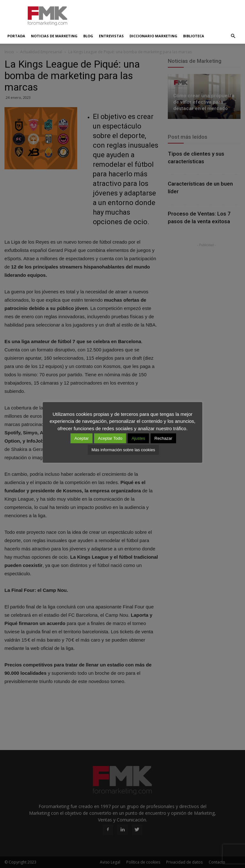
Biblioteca (194, 36)
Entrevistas (111, 36)
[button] (233, 36)
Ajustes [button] (138, 438)
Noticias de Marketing (54, 36)
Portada (16, 36)
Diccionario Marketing (153, 36)
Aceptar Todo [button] (110, 438)
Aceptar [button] (82, 438)
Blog (88, 36)
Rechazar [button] (163, 438)
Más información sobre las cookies (123, 450)
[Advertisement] (166, 14)
